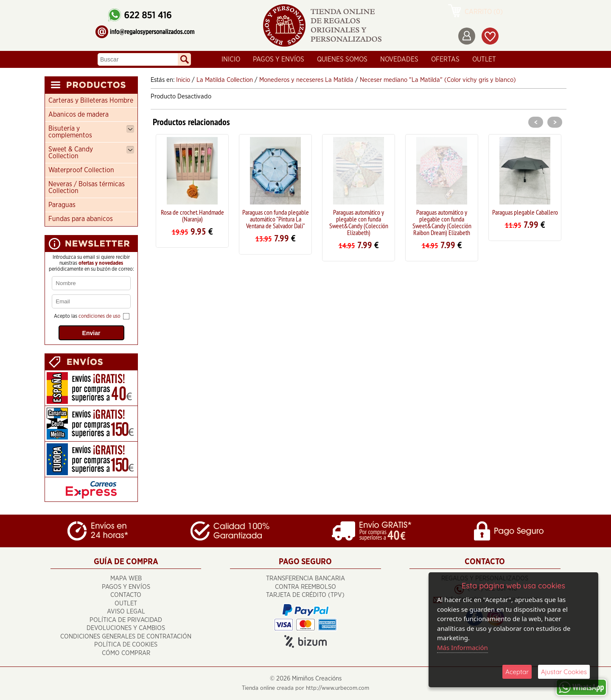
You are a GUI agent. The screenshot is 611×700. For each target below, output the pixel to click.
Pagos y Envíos (279, 59)
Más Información (462, 647)
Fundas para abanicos (81, 219)
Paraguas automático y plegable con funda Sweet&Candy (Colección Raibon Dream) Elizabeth (442, 222)
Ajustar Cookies (564, 672)
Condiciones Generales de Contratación (126, 637)
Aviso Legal (126, 612)
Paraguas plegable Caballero (525, 212)
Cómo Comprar (126, 653)
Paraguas (62, 205)
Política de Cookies (126, 645)
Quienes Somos (342, 59)
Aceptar (517, 672)
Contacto (126, 595)
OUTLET (484, 59)
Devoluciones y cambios (126, 628)
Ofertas (445, 59)
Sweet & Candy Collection (91, 153)
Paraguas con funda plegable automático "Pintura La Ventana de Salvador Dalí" (276, 219)
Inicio (231, 59)
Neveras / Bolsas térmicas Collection (87, 188)
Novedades (399, 59)
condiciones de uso (99, 316)
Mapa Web (126, 578)
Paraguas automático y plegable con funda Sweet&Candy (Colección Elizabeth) (359, 222)
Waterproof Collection (81, 170)
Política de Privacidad (126, 620)
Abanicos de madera (78, 115)
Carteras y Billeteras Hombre (91, 101)
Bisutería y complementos (91, 132)
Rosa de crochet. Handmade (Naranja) (192, 216)
